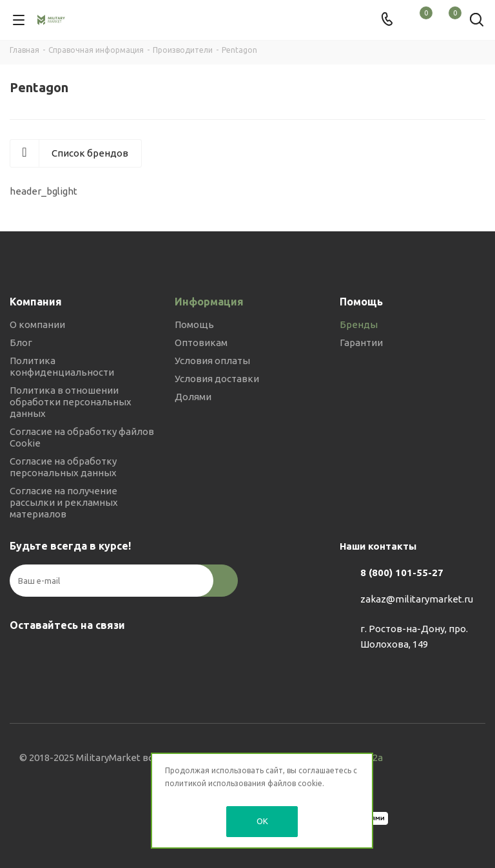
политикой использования (215, 783)
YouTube (87, 655)
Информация (209, 302)
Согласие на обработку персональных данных (63, 467)
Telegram (55, 655)
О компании (37, 324)
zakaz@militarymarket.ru (417, 599)
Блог (21, 342)
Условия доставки (217, 379)
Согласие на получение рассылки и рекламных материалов (64, 502)
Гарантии (361, 342)
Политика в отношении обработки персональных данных (71, 402)
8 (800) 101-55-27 (402, 573)
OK (262, 821)
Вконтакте (23, 655)
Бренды (359, 324)
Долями (193, 397)
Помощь (194, 324)
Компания (36, 302)
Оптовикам (201, 342)
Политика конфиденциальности (62, 366)
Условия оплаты (212, 361)
